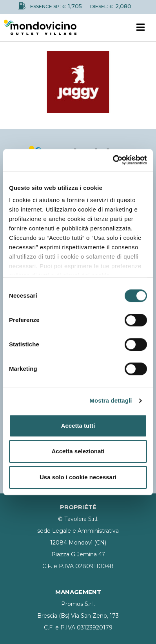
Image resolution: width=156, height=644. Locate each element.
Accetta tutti (78, 426)
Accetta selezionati (78, 451)
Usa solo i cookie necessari (78, 477)
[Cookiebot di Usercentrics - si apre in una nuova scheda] (113, 160)
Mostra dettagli (111, 400)
